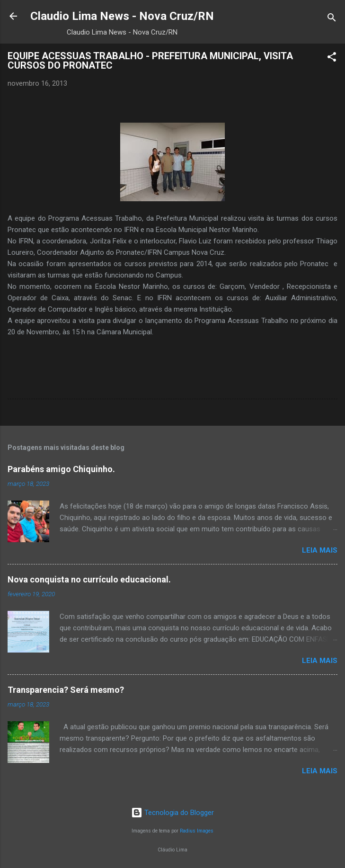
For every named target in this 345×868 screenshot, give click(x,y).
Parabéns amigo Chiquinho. (61, 469)
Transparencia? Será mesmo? (66, 690)
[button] (332, 58)
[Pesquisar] (332, 19)
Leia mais (320, 550)
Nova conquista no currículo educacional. (89, 579)
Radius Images (197, 831)
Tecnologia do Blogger (172, 813)
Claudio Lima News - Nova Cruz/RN (122, 16)
